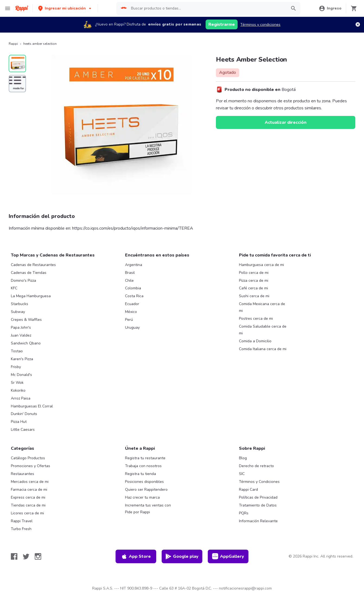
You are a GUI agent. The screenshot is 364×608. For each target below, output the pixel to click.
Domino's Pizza (23, 281)
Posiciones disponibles (144, 482)
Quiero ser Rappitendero (146, 490)
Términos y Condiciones (259, 482)
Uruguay (132, 327)
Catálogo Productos (28, 458)
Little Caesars (23, 430)
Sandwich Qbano (26, 343)
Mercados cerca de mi (30, 482)
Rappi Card (248, 490)
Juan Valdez (21, 335)
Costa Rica (134, 296)
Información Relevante (258, 521)
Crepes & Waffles (26, 320)
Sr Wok (17, 383)
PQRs (244, 513)
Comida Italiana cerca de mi (263, 349)
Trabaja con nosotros (143, 466)
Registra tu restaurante (145, 458)
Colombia (133, 288)
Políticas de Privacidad (258, 497)
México (131, 312)
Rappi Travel (22, 521)
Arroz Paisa (21, 398)
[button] (65, 8)
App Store (136, 556)
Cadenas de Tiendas (29, 273)
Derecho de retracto (256, 466)
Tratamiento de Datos (258, 505)
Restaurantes (23, 474)
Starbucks (20, 304)
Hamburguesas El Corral (32, 406)
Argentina (134, 265)
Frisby (16, 367)
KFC (14, 288)
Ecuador (132, 304)
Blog (243, 458)
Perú (129, 320)
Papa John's (21, 327)
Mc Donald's (21, 375)
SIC (242, 474)
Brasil (130, 273)
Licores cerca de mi (27, 513)
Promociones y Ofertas (31, 466)
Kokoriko (18, 390)
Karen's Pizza (22, 359)
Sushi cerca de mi (254, 296)
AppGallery (228, 556)
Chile (129, 281)
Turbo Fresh (21, 529)
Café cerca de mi (253, 288)
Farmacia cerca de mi (29, 490)
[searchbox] (207, 8)
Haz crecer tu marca (142, 497)
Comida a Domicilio (255, 341)
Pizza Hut (19, 422)
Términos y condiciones (260, 25)
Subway (18, 312)
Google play (182, 556)
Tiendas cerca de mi (28, 505)
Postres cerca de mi (256, 319)
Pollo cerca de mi (254, 273)
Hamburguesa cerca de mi (261, 265)
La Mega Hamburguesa (31, 296)
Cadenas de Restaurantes (33, 265)
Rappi (13, 44)
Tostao (17, 351)
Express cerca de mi (28, 497)
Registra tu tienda (141, 474)
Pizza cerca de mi (254, 281)
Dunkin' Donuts (24, 414)
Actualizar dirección (286, 122)
